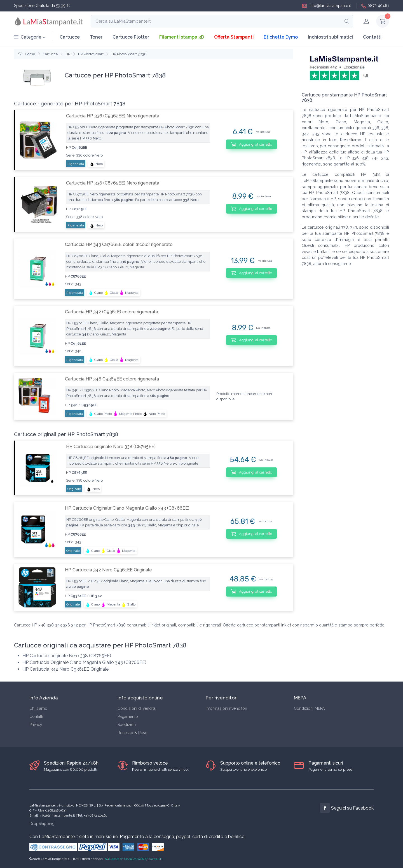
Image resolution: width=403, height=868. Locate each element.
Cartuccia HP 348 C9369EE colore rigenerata (112, 379)
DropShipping (42, 824)
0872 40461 (375, 6)
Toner (96, 37)
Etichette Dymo (281, 37)
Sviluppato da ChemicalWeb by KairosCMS (134, 859)
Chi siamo (38, 708)
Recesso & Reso (133, 733)
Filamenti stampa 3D (182, 37)
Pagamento (128, 716)
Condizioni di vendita (137, 708)
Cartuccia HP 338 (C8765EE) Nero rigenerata (113, 183)
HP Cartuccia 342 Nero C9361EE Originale (108, 570)
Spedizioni (127, 725)
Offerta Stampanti (234, 37)
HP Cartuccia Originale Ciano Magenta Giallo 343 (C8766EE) (127, 508)
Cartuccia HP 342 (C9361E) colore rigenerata (112, 312)
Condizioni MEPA (309, 708)
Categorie (28, 37)
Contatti (372, 37)
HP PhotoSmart (91, 54)
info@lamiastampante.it (327, 6)
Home (27, 54)
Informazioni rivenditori (226, 708)
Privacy (36, 725)
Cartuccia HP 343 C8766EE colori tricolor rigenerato (119, 244)
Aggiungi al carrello (251, 144)
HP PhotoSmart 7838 (129, 54)
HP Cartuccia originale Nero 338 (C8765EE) (111, 447)
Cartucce (70, 37)
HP (68, 54)
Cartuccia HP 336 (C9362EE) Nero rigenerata (113, 116)
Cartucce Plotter (131, 37)
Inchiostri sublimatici (330, 37)
